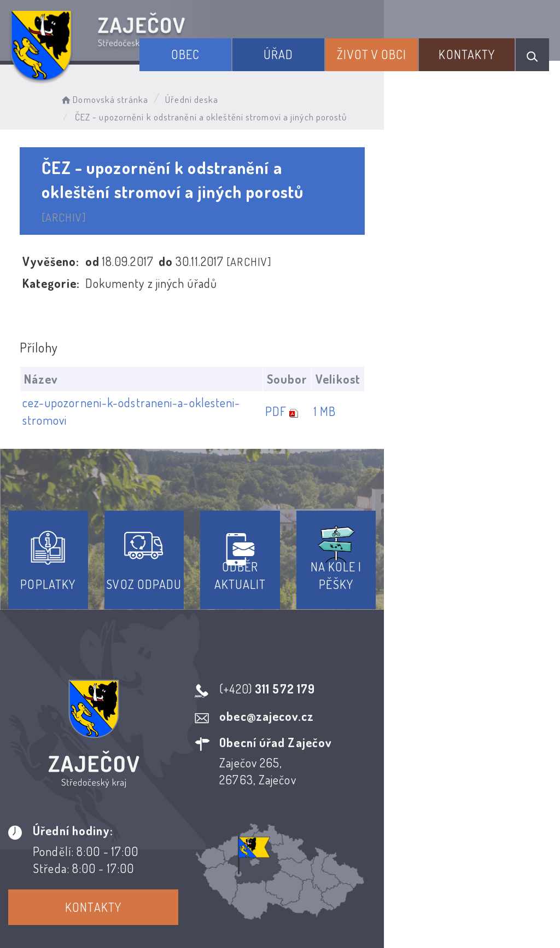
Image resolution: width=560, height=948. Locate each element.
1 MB (495, 370)
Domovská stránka (124, 96)
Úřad (323, 48)
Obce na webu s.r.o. (478, 885)
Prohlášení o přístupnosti (200, 832)
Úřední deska (212, 96)
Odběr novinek (321, 832)
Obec (248, 48)
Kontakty (478, 48)
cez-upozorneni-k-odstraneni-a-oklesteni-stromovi (159, 370)
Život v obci (399, 48)
